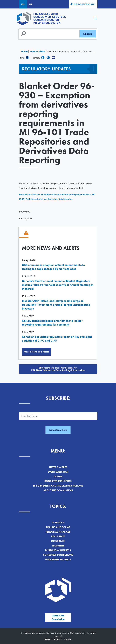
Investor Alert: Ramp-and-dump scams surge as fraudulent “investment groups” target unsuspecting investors (56, 305)
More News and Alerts (36, 352)
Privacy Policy (53, 639)
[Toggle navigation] (95, 18)
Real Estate (58, 536)
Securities (58, 546)
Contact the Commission (58, 617)
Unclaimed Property (58, 559)
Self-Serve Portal (85, 4)
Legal (68, 639)
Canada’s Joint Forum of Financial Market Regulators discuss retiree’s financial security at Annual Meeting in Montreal (58, 285)
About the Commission (58, 490)
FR (31, 4)
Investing (58, 523)
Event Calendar (58, 472)
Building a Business (58, 550)
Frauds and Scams (58, 527)
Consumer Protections (58, 555)
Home (24, 51)
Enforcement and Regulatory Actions (58, 486)
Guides (58, 476)
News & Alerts (37, 51)
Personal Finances (58, 532)
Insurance (58, 541)
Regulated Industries (58, 481)
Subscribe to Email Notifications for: (58, 369)
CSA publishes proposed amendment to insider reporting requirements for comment (52, 322)
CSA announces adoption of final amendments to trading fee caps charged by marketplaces (53, 267)
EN (23, 4)
